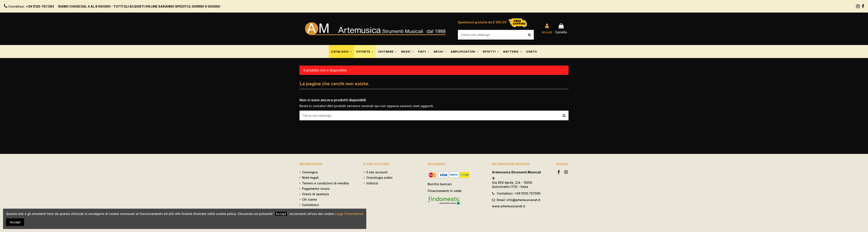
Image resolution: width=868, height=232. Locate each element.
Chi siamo (310, 199)
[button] (341, 52)
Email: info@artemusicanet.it (519, 200)
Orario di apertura (316, 194)
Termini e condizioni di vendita (325, 183)
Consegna (310, 172)
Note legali (310, 178)
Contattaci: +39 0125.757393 (519, 193)
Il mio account (377, 172)
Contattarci (311, 205)
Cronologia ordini (379, 178)
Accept (15, 222)
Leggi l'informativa (349, 214)
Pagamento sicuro (316, 189)
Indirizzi (372, 183)
